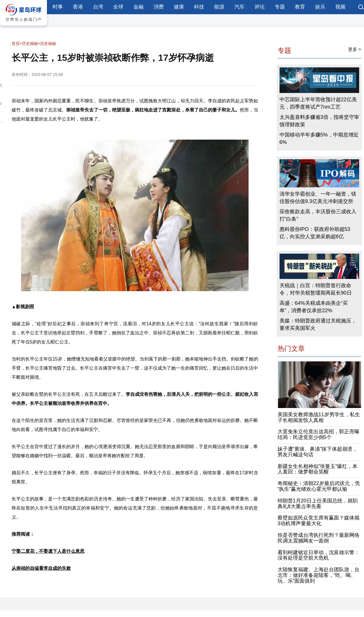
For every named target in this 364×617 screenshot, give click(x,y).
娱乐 (320, 7)
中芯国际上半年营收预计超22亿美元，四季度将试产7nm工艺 (318, 103)
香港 (78, 7)
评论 (260, 7)
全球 (118, 7)
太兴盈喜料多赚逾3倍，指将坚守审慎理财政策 (319, 121)
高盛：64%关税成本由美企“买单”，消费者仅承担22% (314, 307)
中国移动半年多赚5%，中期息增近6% (319, 138)
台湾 (98, 7)
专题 (280, 7)
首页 (16, 44)
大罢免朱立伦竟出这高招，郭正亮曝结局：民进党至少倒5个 (318, 434)
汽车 (239, 7)
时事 (58, 7)
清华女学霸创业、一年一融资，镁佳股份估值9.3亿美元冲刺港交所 (318, 198)
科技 (199, 7)
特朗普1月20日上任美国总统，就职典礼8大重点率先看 (318, 504)
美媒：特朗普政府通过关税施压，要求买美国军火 (318, 324)
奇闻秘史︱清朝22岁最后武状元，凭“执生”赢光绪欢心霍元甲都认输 (319, 486)
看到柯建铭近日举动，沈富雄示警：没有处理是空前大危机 (318, 555)
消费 (159, 7)
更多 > (355, 49)
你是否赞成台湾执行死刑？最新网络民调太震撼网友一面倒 (318, 538)
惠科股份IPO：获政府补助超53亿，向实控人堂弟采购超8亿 (315, 233)
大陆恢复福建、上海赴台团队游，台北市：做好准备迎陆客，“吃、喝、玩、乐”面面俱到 (318, 575)
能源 (219, 7)
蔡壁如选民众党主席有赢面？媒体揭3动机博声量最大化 (318, 521)
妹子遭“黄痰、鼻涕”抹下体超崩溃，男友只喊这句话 (318, 452)
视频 (340, 7)
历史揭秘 (30, 44)
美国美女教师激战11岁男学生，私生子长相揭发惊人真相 (319, 417)
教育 (300, 7)
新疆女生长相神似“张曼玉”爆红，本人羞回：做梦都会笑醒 (318, 469)
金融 (138, 7)
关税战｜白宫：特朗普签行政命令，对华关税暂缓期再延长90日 (316, 289)
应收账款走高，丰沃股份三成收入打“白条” (318, 215)
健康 (179, 7)
